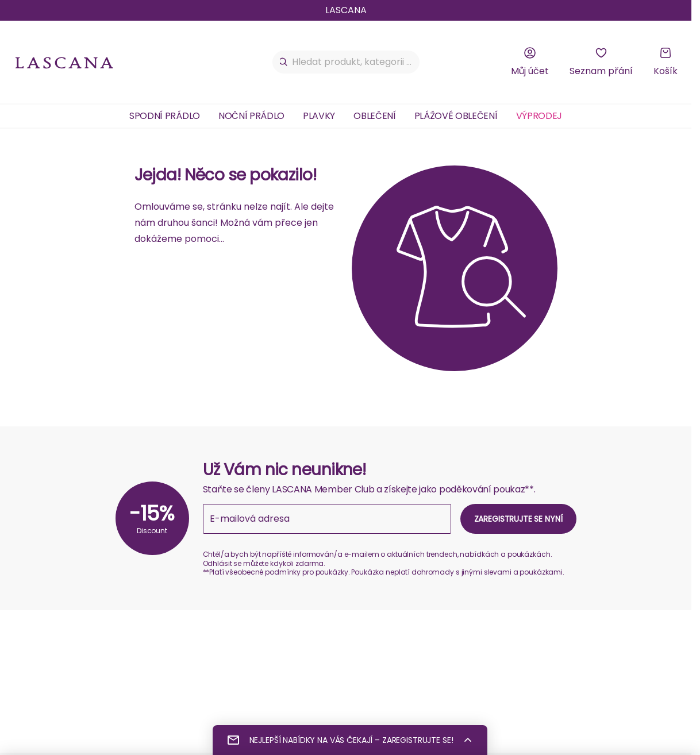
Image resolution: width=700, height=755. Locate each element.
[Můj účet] (530, 62)
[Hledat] (284, 62)
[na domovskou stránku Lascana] (64, 62)
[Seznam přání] (601, 62)
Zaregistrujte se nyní (518, 519)
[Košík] (666, 62)
